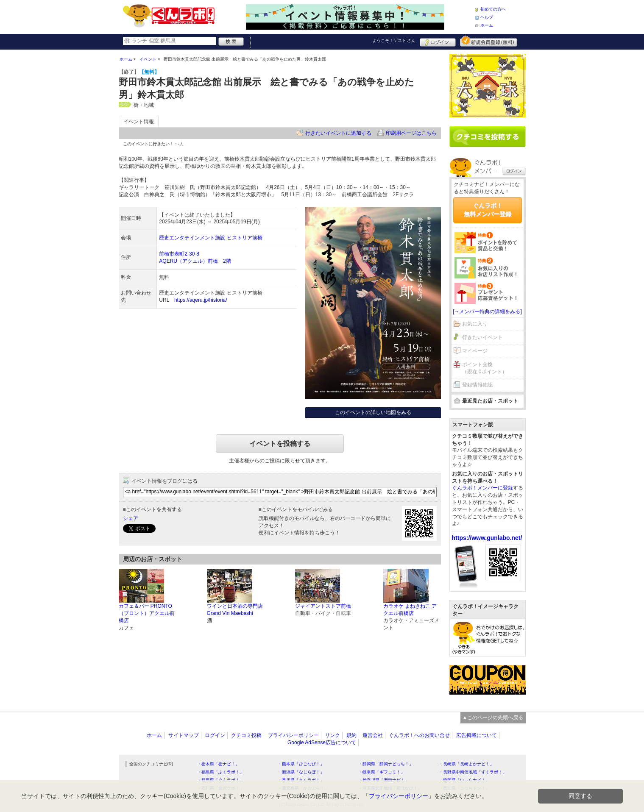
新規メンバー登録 (489, 41)
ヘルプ (487, 17)
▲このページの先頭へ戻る (493, 717)
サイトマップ (184, 735)
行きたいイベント (482, 337)
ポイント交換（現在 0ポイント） (485, 368)
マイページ (475, 351)
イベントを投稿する (280, 444)
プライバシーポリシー (293, 735)
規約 (351, 735)
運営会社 (373, 735)
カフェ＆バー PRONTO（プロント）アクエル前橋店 (147, 613)
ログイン (438, 41)
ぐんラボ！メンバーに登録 (482, 488)
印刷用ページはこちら (411, 133)
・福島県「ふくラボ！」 (220, 772)
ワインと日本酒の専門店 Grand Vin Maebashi (235, 610)
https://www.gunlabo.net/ (487, 538)
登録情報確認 (477, 385)
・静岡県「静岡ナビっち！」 (386, 764)
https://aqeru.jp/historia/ (201, 300)
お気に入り (475, 324)
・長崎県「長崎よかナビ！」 (466, 764)
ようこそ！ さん (394, 40)
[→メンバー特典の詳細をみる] (487, 311)
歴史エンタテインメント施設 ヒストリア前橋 (210, 238)
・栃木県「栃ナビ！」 (218, 764)
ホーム (487, 25)
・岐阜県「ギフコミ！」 (382, 772)
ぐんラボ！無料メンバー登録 (488, 210)
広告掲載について (477, 735)
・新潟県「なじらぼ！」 (301, 772)
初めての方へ (493, 9)
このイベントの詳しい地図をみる (373, 412)
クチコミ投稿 (246, 735)
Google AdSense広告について (322, 742)
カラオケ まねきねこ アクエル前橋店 (410, 610)
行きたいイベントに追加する (338, 133)
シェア (131, 518)
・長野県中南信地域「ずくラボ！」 (473, 772)
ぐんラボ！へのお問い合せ (419, 735)
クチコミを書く (488, 136)
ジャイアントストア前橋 (323, 606)
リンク (332, 735)
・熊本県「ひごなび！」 (301, 764)
